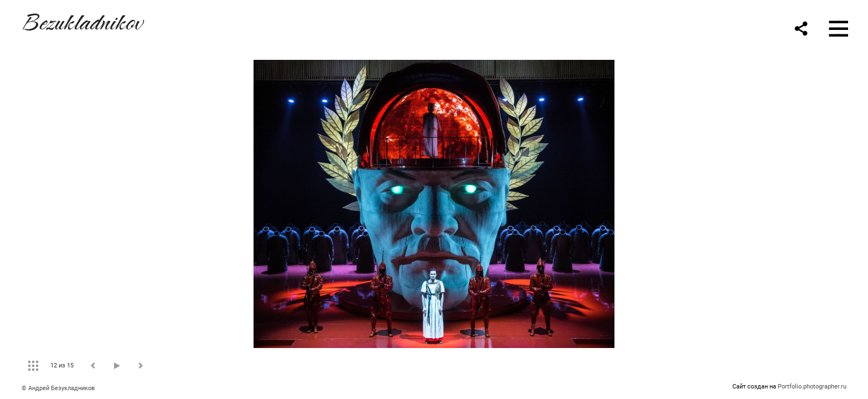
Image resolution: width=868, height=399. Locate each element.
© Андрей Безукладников (58, 388)
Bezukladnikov (82, 20)
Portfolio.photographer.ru (812, 387)
